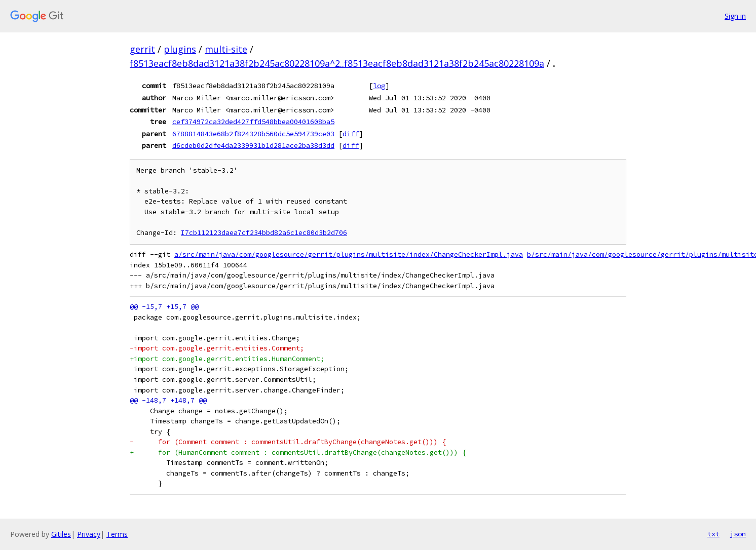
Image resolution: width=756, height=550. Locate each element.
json (738, 534)
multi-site (226, 49)
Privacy (89, 534)
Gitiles (61, 534)
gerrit (142, 49)
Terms (117, 534)
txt (713, 534)
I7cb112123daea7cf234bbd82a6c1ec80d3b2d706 (264, 233)
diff (351, 134)
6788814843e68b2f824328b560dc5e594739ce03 (253, 134)
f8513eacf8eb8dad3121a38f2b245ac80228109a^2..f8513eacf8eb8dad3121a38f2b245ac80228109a (337, 63)
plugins (180, 49)
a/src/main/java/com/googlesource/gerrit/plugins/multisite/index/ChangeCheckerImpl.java (349, 254)
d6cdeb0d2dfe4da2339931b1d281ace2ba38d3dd (253, 145)
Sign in (735, 16)
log (379, 86)
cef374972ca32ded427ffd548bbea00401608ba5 (253, 122)
